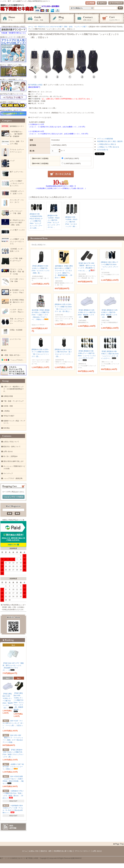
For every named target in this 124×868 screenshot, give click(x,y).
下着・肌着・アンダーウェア (14, 401)
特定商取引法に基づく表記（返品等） (110, 141)
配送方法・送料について (12, 447)
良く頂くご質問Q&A (10, 456)
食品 (5, 350)
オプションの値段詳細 (105, 139)
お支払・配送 (37, 18)
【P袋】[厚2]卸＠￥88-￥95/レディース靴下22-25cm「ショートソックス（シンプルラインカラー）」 (87, 356)
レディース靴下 (81, 27)
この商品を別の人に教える (107, 144)
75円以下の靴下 (9, 416)
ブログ (62, 18)
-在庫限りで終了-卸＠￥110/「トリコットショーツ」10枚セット (13, 767)
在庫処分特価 (8, 396)
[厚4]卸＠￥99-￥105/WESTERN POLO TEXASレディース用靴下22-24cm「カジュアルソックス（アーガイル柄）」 (36, 221)
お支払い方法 (34, 851)
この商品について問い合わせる (108, 147)
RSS (11, 826)
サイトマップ (8, 473)
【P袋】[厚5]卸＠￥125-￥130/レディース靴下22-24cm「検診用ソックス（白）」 (8, 701)
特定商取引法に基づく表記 (63, 851)
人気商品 (6, 411)
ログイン (102, 3)
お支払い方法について (11, 442)
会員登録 (90, 3)
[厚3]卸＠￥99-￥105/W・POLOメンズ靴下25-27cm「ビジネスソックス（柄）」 (72, 222)
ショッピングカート (112, 18)
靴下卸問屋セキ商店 (35, 85)
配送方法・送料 (46, 851)
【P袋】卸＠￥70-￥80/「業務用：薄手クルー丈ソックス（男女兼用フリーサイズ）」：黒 (87, 267)
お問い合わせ (87, 18)
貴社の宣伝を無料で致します (14, 461)
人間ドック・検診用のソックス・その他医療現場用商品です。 (14, 389)
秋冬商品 (6, 428)
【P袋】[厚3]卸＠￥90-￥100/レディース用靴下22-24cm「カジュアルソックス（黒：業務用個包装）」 (19, 702)
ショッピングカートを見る (14, 497)
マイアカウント (116, 3)
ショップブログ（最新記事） (14, 478)
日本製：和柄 (8, 406)
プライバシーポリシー (82, 851)
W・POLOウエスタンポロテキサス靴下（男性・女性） (54, 27)
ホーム (12, 18)
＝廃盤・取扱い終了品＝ (12, 355)
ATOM (13, 828)
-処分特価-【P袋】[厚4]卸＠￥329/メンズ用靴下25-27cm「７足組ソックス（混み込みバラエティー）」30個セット (41, 315)
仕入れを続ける (103, 150)
